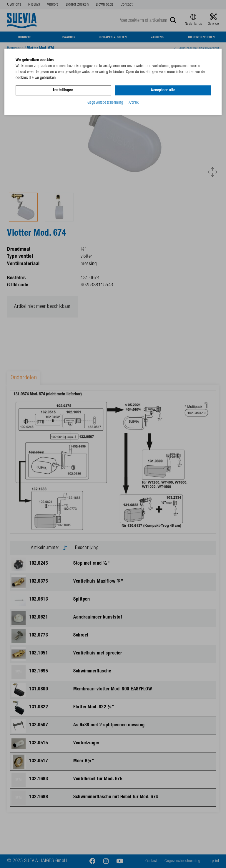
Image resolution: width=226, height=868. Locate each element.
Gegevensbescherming (105, 103)
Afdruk (134, 103)
